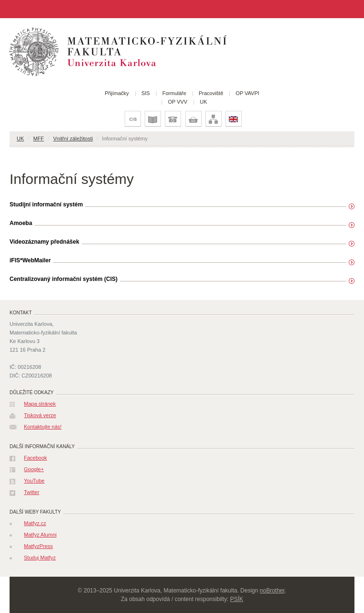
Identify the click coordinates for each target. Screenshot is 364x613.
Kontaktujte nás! (43, 427)
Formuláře (174, 93)
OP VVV (177, 102)
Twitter (32, 492)
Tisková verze (40, 415)
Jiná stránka (11, 9)
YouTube (34, 481)
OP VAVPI (247, 93)
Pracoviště (211, 93)
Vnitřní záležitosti (73, 139)
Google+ (34, 469)
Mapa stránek (40, 404)
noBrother (272, 591)
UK (203, 102)
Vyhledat (357, 9)
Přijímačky (117, 93)
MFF (38, 139)
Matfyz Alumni (40, 535)
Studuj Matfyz (40, 558)
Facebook (35, 458)
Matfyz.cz (35, 523)
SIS (146, 93)
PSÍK (237, 599)
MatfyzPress (38, 546)
